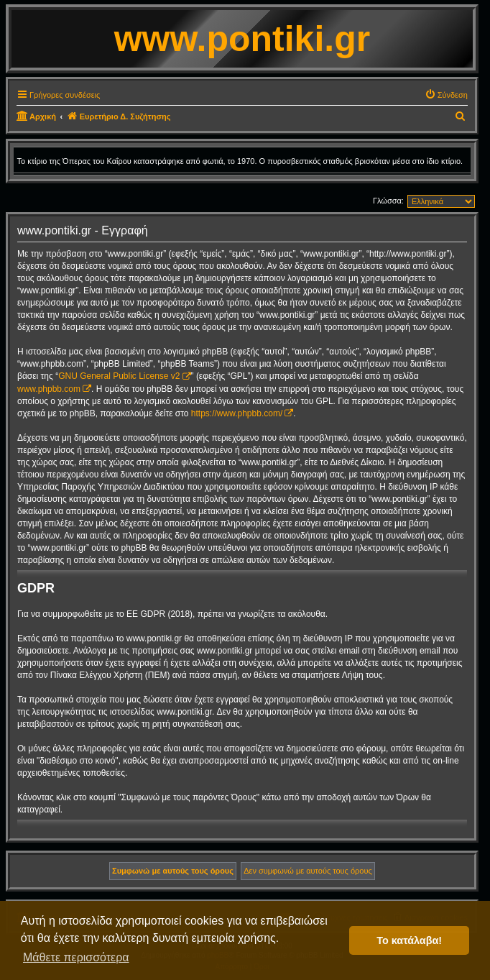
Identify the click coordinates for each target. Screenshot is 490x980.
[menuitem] (446, 95)
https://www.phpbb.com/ (237, 413)
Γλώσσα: (388, 201)
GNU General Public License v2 (119, 376)
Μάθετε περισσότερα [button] (76, 957)
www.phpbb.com (49, 389)
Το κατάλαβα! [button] (409, 940)
